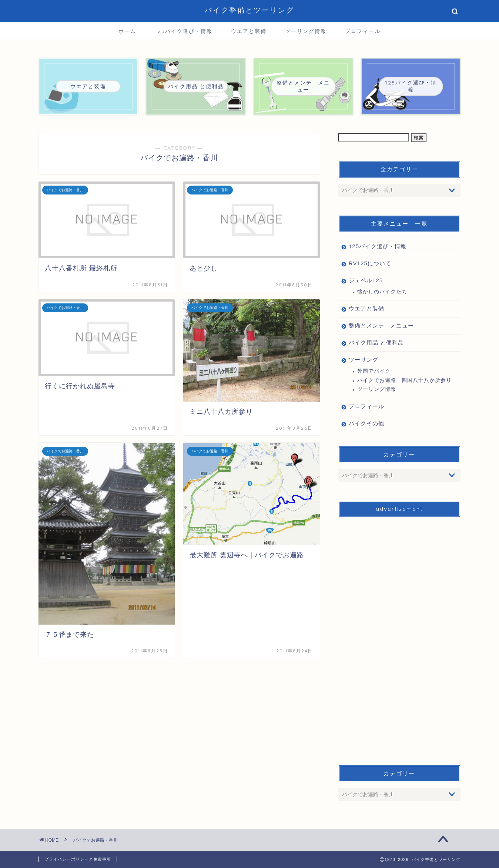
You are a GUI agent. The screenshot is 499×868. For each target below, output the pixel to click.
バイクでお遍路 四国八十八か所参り (404, 380)
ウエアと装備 (249, 31)
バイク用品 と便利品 (376, 342)
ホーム (127, 31)
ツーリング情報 (306, 31)
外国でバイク (374, 371)
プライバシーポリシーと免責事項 (78, 859)
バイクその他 (366, 423)
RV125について (370, 263)
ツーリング (364, 360)
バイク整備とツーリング (249, 10)
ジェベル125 (366, 280)
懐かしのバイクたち (382, 292)
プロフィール (363, 31)
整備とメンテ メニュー (381, 325)
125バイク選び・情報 (184, 31)
